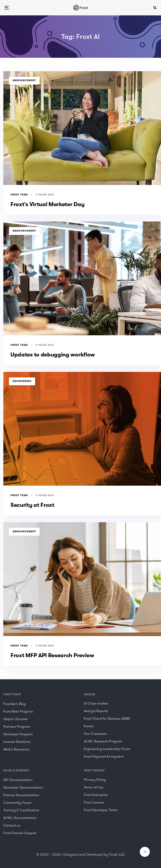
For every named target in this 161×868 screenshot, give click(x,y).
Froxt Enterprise (96, 795)
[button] (155, 8)
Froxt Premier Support (20, 833)
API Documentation (18, 780)
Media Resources (16, 749)
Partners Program (17, 727)
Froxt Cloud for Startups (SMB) (107, 719)
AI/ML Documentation (20, 818)
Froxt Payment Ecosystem (104, 756)
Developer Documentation (23, 787)
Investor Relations (17, 742)
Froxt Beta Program (18, 711)
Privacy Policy (95, 780)
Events (89, 726)
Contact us (12, 825)
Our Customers (95, 734)
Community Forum (17, 803)
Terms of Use (94, 787)
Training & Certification (21, 810)
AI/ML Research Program (103, 741)
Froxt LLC (117, 855)
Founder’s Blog (15, 704)
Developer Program (18, 734)
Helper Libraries (16, 719)
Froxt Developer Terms (101, 810)
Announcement (24, 80)
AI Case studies (96, 703)
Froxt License (94, 802)
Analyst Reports (96, 711)
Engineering (22, 381)
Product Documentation (21, 795)
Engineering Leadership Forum (107, 749)
